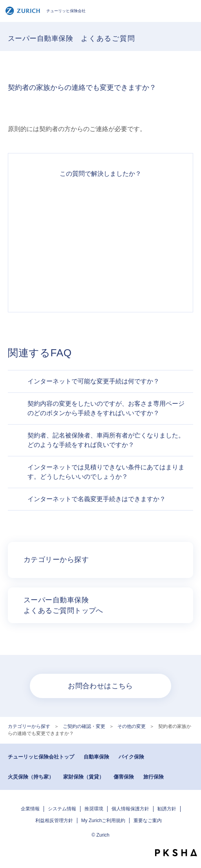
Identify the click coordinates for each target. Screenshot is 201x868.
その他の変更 (132, 726)
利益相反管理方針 (54, 821)
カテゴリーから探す (29, 726)
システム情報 (62, 809)
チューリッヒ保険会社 (45, 11)
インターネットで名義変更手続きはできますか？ (97, 499)
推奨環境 (94, 809)
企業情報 (30, 809)
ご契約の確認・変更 (84, 726)
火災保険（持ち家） (31, 777)
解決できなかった (100, 256)
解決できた (100, 200)
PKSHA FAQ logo (176, 853)
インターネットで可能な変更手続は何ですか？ (93, 381)
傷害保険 (124, 777)
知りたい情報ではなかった (100, 284)
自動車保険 (96, 757)
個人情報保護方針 (130, 809)
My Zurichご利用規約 (103, 821)
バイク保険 (131, 757)
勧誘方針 (167, 809)
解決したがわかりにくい (100, 228)
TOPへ (191, 839)
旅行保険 (153, 777)
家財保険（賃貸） (84, 777)
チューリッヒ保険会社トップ (41, 757)
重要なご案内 (148, 821)
